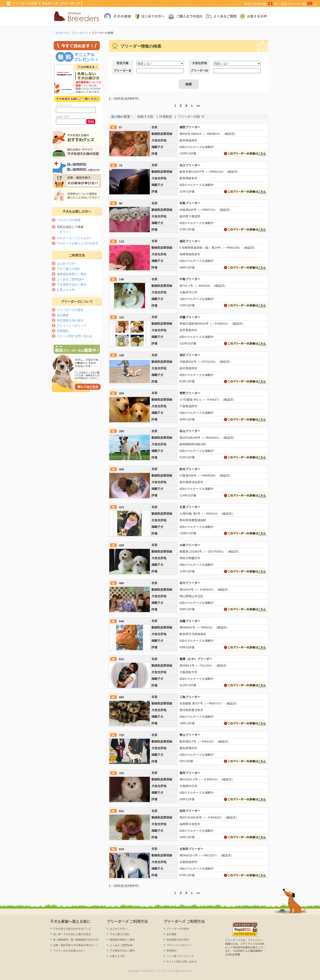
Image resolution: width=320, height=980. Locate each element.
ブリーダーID (199, 71)
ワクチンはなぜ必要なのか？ (69, 951)
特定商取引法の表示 (70, 320)
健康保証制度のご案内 (72, 274)
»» (198, 106)
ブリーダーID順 (189, 117)
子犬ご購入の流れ (69, 269)
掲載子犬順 (145, 117)
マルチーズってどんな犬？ (75, 238)
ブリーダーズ (233, 940)
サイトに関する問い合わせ (75, 336)
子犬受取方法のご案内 (72, 285)
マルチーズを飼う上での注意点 (78, 243)
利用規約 (63, 331)
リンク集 (172, 956)
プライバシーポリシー (72, 326)
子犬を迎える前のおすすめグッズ (72, 929)
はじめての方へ (67, 264)
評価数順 (166, 117)
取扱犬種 (122, 63)
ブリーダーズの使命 (70, 310)
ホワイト (65, 232)
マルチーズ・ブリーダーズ (71, 33)
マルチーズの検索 (69, 220)
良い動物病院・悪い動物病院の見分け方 (76, 940)
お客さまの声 (66, 290)
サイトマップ (186, 956)
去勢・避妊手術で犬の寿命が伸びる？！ (76, 945)
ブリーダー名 (122, 71)
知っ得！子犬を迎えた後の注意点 (72, 934)
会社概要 (63, 315)
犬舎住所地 (199, 63)
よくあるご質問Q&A (70, 279)
